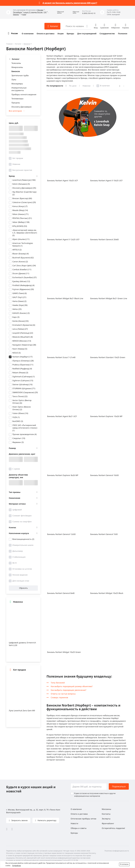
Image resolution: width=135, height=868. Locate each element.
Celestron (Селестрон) (24, 202)
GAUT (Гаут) (19, 297)
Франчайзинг (108, 823)
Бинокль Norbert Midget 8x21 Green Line (109, 298)
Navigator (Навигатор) (24, 345)
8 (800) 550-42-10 (89, 13)
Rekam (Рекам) (20, 373)
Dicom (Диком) (21, 273)
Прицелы (16, 103)
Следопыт (19, 438)
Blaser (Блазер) (21, 254)
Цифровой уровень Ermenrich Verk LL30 (22, 644)
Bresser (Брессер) (22, 198)
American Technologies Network (23, 244)
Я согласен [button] (124, 864)
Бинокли (27, 44)
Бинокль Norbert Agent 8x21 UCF (62, 416)
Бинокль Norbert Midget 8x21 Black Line (65, 298)
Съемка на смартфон (22, 522)
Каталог (18, 44)
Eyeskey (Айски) (21, 281)
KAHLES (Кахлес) (21, 313)
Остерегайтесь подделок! (113, 828)
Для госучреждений (87, 34)
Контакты (106, 814)
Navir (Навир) (20, 349)
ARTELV (17, 250)
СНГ (45, 12)
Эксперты (106, 819)
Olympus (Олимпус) (23, 361)
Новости (74, 823)
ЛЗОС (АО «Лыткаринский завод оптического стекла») (25, 428)
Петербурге (18, 12)
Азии (24, 14)
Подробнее (16, 866)
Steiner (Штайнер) (22, 384)
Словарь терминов (59, 697)
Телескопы (16, 63)
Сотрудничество (107, 34)
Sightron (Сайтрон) (23, 380)
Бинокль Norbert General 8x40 (61, 593)
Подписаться (119, 786)
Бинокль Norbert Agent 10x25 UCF (62, 180)
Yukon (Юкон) (20, 413)
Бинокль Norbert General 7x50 (104, 534)
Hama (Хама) (19, 301)
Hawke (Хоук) (20, 305)
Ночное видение (20, 575)
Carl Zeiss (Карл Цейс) (24, 265)
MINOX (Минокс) (22, 341)
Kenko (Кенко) (20, 321)
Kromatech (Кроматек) (24, 325)
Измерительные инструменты (19, 89)
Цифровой (17, 510)
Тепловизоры (17, 99)
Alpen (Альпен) (21, 239)
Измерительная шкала (23, 545)
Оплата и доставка (45, 34)
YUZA (16, 417)
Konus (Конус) (20, 206)
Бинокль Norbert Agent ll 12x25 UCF (63, 239)
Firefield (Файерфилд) (23, 285)
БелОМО (18, 421)
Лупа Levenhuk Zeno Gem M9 (22, 711)
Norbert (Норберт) (22, 357)
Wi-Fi (15, 563)
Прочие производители (24, 434)
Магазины (106, 809)
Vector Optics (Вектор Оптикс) (22, 402)
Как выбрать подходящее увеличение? (68, 690)
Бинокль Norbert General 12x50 (61, 534)
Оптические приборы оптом (83, 819)
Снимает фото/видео (22, 516)
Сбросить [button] (23, 588)
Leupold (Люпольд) (23, 333)
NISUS (16, 353)
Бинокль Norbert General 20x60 (104, 239)
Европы (16, 14)
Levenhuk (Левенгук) (24, 180)
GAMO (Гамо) (20, 293)
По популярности (55, 86)
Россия (14, 33)
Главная (9, 44)
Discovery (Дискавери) (21, 107)
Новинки (86, 86)
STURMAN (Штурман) (24, 388)
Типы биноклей (58, 683)
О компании (28, 34)
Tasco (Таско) (20, 396)
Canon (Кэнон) (20, 262)
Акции (61, 34)
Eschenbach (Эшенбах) (24, 277)
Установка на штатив (22, 569)
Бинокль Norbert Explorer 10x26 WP (106, 416)
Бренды (70, 34)
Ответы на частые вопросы (63, 694)
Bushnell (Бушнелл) (23, 258)
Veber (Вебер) (21, 222)
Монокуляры (17, 84)
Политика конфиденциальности (117, 851)
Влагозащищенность (23, 539)
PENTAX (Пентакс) (22, 218)
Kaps (16, 317)
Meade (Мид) (20, 210)
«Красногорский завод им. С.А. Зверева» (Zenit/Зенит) (25, 233)
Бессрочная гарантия (22, 170)
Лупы (14, 80)
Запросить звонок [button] (19, 820)
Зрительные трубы (20, 75)
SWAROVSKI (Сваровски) (25, 392)
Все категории (15, 111)
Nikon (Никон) (20, 214)
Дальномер (18, 551)
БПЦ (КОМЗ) (20, 226)
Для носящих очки (21, 581)
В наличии (105, 86)
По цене (73, 86)
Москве (40, 10)
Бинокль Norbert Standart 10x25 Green (108, 357)
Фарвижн (18, 442)
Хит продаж (18, 158)
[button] (59, 12)
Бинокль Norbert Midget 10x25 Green (64, 652)
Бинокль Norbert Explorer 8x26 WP (63, 475)
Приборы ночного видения (24, 94)
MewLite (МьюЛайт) (23, 337)
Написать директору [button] (47, 820)
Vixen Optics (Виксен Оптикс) (22, 408)
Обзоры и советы (79, 828)
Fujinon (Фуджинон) (23, 289)
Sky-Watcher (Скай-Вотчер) (24, 193)
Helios (17, 309)
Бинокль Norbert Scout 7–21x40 (61, 357)
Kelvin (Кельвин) (21, 184)
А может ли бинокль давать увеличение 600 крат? (70, 3)
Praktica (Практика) (23, 365)
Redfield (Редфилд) (22, 369)
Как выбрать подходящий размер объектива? (72, 686)
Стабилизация (19, 557)
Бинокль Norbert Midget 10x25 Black (107, 593)
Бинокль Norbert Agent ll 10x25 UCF (106, 180)
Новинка (16, 164)
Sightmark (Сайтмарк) (24, 377)
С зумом (16, 469)
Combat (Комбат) (22, 269)
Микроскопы (17, 67)
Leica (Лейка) (20, 329)
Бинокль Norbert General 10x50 (104, 475)
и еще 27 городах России (33, 12)
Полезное (123, 34)
